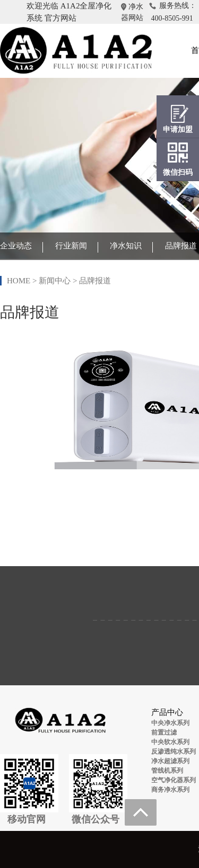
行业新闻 (71, 246)
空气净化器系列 (174, 780)
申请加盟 (178, 129)
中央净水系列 (170, 723)
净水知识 (126, 246)
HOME (19, 281)
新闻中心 (55, 281)
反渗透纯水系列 (174, 751)
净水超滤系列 (170, 761)
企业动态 (16, 246)
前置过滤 (164, 732)
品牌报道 (181, 246)
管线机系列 (167, 771)
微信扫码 (178, 172)
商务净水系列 (170, 790)
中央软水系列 (170, 742)
